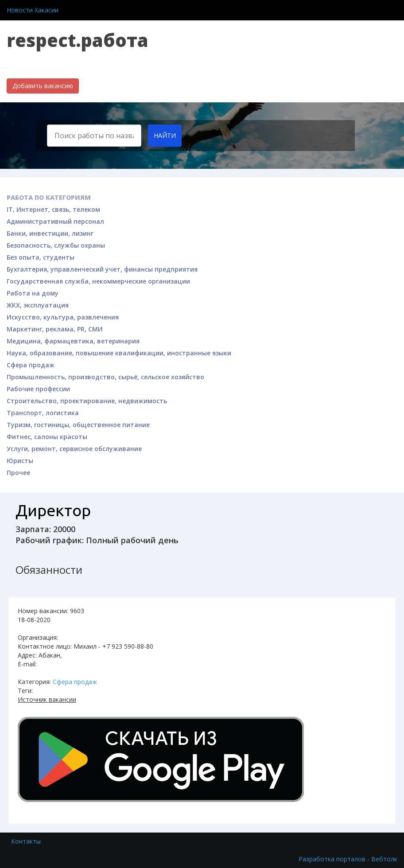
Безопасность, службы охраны (56, 245)
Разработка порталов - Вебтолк (348, 859)
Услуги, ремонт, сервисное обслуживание (74, 449)
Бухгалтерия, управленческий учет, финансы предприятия (102, 269)
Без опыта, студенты (41, 257)
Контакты (26, 841)
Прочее (18, 473)
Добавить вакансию (43, 86)
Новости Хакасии (33, 10)
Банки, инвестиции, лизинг (50, 233)
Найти (165, 135)
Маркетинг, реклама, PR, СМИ (55, 329)
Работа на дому (33, 293)
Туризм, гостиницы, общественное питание (78, 425)
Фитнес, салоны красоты (47, 437)
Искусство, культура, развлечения (63, 317)
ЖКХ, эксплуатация (38, 305)
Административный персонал (55, 221)
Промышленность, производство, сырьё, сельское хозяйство (105, 377)
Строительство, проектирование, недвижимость (87, 401)
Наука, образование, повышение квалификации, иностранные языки (119, 353)
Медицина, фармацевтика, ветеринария (73, 341)
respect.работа (78, 40)
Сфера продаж (31, 365)
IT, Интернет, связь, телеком (53, 209)
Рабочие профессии (38, 389)
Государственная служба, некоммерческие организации (98, 281)
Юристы (20, 461)
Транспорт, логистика (43, 413)
